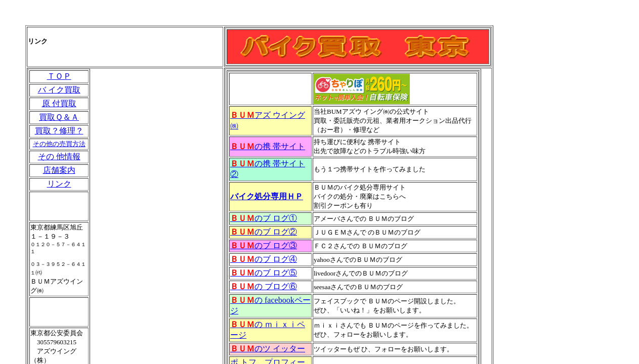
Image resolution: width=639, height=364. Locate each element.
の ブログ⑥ (264, 286)
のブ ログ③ (264, 245)
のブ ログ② (264, 232)
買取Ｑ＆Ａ (59, 117)
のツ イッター (268, 349)
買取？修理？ (59, 131)
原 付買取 (59, 103)
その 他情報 (59, 156)
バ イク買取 (59, 90)
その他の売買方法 (59, 144)
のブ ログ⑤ (264, 273)
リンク (59, 184)
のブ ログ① (264, 218)
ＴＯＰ (59, 76)
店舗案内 (59, 170)
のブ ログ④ (264, 259)
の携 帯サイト (268, 146)
